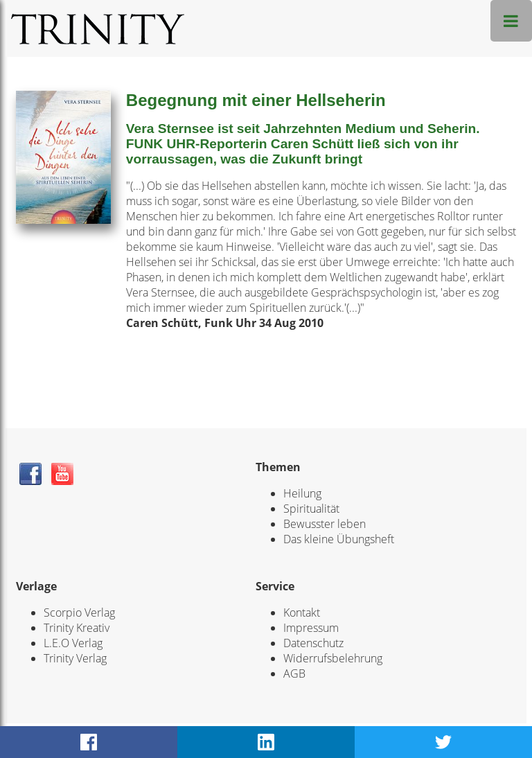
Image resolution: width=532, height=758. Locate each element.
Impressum (311, 628)
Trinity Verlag (75, 658)
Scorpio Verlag (79, 612)
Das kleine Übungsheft (339, 539)
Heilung (302, 493)
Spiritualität (311, 509)
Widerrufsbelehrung (333, 658)
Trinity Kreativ (77, 628)
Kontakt (302, 612)
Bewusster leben (325, 524)
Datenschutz (313, 643)
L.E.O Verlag (73, 643)
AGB (294, 673)
